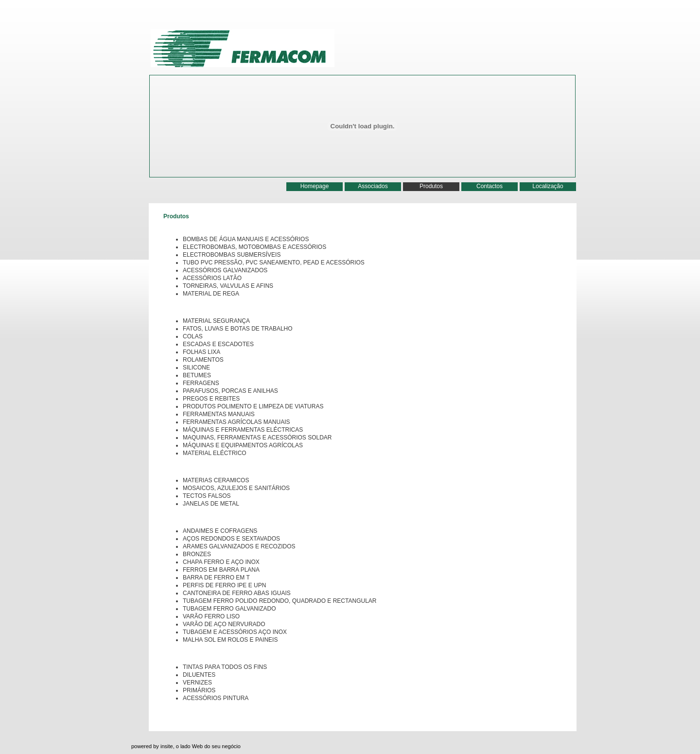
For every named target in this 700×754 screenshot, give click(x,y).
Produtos (431, 186)
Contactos (490, 186)
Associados (373, 186)
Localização (548, 186)
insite (167, 746)
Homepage (315, 186)
